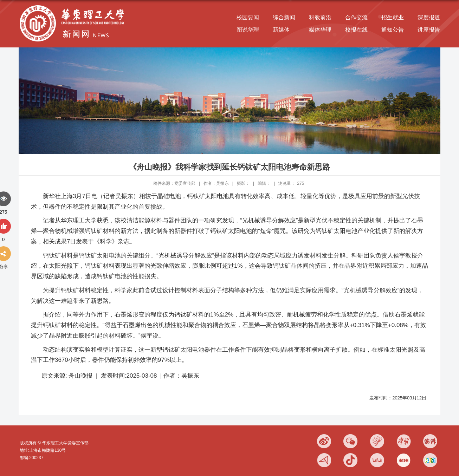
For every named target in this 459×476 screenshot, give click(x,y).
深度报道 (429, 17)
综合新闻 (284, 17)
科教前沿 (320, 17)
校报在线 (356, 30)
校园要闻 (248, 17)
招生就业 (393, 17)
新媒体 (281, 30)
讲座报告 (429, 30)
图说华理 (248, 30)
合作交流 (356, 17)
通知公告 (393, 30)
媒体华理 (320, 30)
